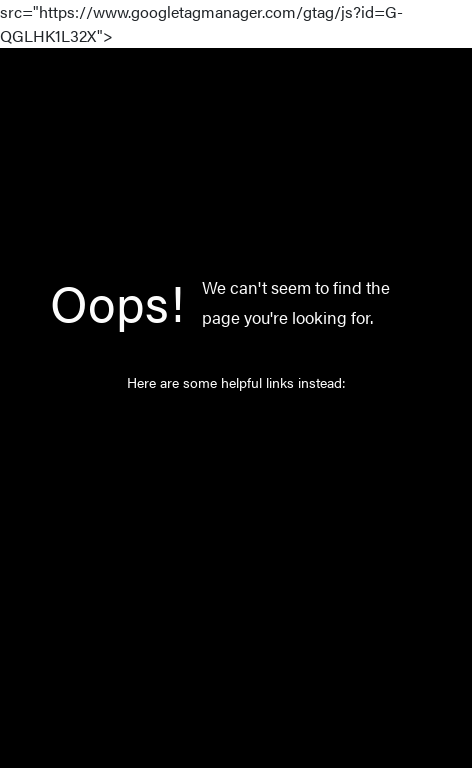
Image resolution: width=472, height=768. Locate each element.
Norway (216, 509)
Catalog (215, 467)
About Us (221, 551)
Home (210, 425)
